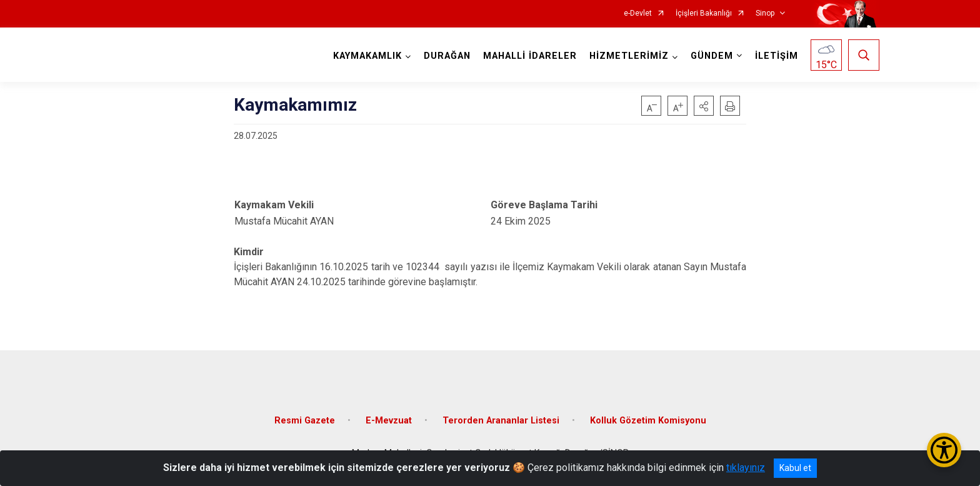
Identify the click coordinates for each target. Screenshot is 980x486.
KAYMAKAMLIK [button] (367, 56)
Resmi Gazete (305, 421)
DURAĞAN (447, 56)
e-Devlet (638, 13)
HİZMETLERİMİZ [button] (629, 56)
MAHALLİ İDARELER (530, 56)
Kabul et (795, 468)
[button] (704, 106)
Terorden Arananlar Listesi (501, 421)
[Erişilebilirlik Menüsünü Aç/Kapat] (944, 450)
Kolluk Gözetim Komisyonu (648, 421)
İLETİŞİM (777, 56)
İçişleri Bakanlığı (704, 13)
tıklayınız (746, 468)
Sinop (765, 13)
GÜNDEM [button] (712, 56)
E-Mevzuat (389, 421)
